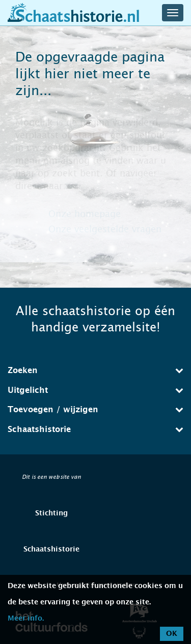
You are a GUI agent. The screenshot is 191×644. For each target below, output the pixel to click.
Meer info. (26, 619)
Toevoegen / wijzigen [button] (95, 409)
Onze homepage (85, 214)
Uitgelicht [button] (95, 390)
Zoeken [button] (95, 370)
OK (172, 634)
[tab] (95, 371)
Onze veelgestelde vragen (105, 229)
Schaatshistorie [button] (95, 429)
